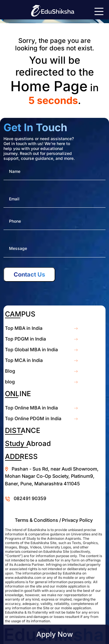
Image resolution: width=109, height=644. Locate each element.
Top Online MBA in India (31, 408)
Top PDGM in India (25, 339)
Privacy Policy (77, 520)
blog (10, 382)
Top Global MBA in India (31, 350)
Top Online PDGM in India (33, 418)
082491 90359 (30, 498)
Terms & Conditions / (38, 520)
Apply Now (55, 634)
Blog (10, 371)
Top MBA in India (24, 328)
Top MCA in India (24, 360)
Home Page (49, 86)
